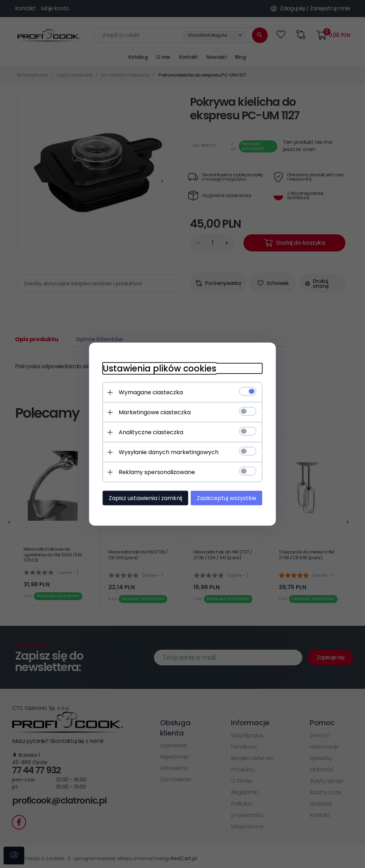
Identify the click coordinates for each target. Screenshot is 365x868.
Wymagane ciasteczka (149, 392)
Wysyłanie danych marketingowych (166, 452)
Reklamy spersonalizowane (155, 472)
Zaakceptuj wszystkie (229, 498)
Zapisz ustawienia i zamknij (143, 498)
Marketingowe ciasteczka (153, 412)
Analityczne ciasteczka (149, 432)
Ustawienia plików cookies (157, 368)
